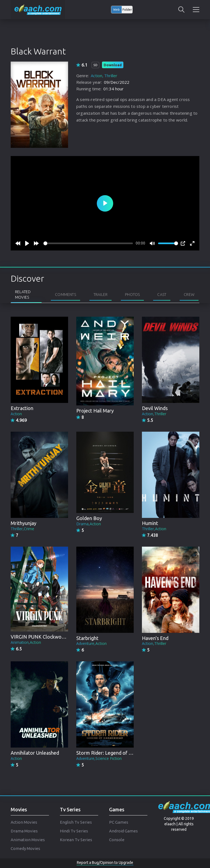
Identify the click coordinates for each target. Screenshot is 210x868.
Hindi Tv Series (74, 831)
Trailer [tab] (100, 295)
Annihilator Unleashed (35, 753)
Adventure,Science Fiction (99, 758)
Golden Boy (89, 518)
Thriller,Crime (22, 529)
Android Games (123, 831)
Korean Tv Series (76, 840)
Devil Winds (155, 408)
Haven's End (155, 638)
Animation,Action (26, 642)
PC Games (119, 822)
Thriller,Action (154, 529)
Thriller (111, 76)
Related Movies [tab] (23, 295)
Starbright (87, 638)
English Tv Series (76, 822)
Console (117, 840)
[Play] (27, 243)
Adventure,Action (91, 643)
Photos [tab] (132, 295)
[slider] (88, 243)
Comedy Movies (25, 848)
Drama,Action (89, 524)
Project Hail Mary (95, 411)
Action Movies (24, 822)
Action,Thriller (154, 414)
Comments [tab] (65, 295)
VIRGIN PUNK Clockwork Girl (43, 637)
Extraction (22, 408)
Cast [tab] (162, 295)
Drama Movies (24, 831)
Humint (150, 523)
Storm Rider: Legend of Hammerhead (117, 753)
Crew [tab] (189, 295)
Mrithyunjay (24, 523)
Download (113, 65)
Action (97, 76)
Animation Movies (28, 840)
